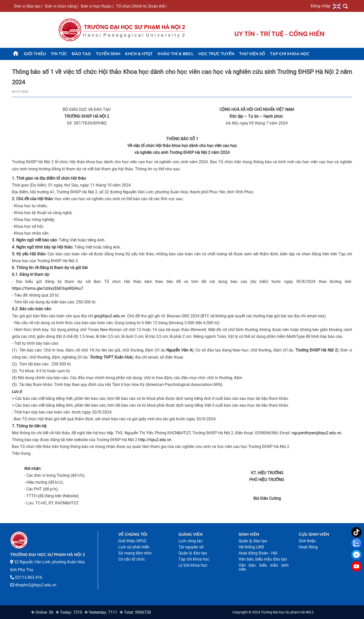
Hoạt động (308, 547)
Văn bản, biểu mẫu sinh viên (264, 567)
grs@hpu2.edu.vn (110, 316)
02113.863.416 (29, 577)
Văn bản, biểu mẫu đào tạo (263, 559)
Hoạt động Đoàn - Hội (258, 553)
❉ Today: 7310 (69, 612)
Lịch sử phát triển (134, 547)
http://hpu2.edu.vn (155, 440)
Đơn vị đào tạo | (28, 6)
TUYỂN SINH (108, 54)
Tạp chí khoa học (290, 54)
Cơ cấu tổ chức (132, 559)
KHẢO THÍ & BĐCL (176, 54)
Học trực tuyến (216, 54)
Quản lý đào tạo (193, 553)
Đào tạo (81, 54)
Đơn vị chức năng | (62, 6)
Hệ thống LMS (251, 547)
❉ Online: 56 (42, 612)
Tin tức (59, 54)
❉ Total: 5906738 (135, 612)
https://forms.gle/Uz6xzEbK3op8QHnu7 (48, 288)
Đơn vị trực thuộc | (97, 6)
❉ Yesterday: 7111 (101, 612)
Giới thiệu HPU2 (132, 541)
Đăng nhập (321, 6)
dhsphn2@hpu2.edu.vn (36, 585)
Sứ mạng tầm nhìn (135, 553)
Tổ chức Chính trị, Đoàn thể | (141, 6)
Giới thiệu (35, 54)
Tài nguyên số (191, 547)
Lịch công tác (190, 541)
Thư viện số (252, 54)
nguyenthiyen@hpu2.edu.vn (316, 433)
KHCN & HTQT (139, 54)
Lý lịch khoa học (193, 565)
